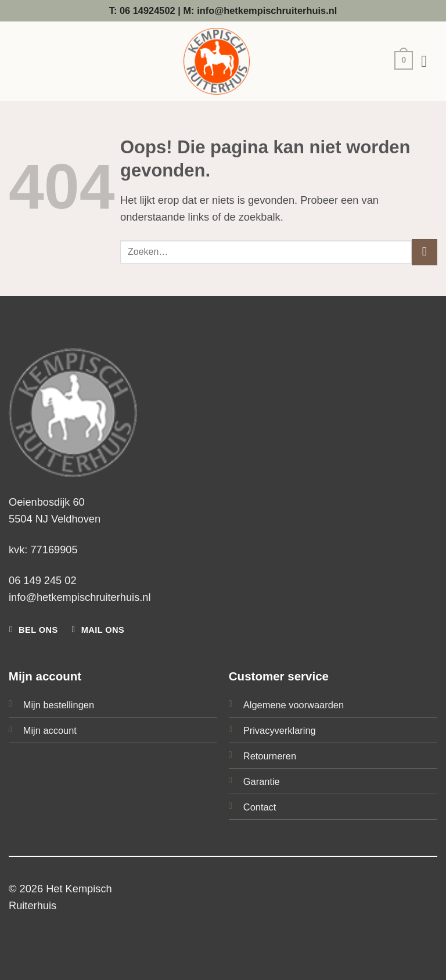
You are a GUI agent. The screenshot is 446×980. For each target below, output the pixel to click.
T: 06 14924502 (142, 10)
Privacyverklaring (280, 730)
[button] (401, 62)
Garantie (262, 781)
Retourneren (270, 756)
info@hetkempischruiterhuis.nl (80, 597)
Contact (260, 807)
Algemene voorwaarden (294, 705)
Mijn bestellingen (59, 705)
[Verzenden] (425, 252)
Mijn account (50, 730)
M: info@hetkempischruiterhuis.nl (260, 10)
